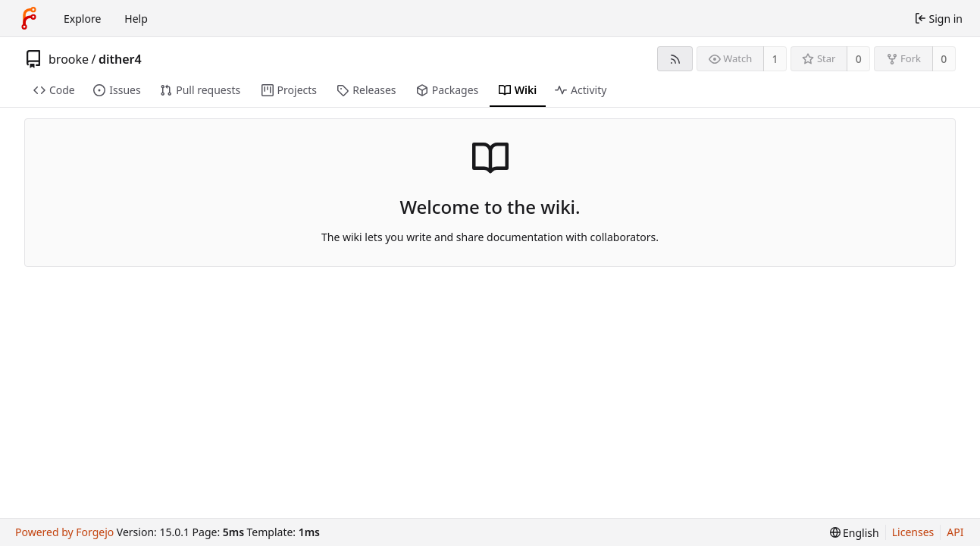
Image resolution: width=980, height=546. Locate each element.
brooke (69, 59)
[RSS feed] (675, 59)
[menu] (855, 533)
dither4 (120, 59)
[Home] (29, 18)
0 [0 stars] (859, 59)
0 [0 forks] (944, 59)
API (955, 532)
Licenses (913, 532)
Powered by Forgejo (64, 532)
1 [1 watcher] (775, 59)
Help (136, 19)
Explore (82, 19)
